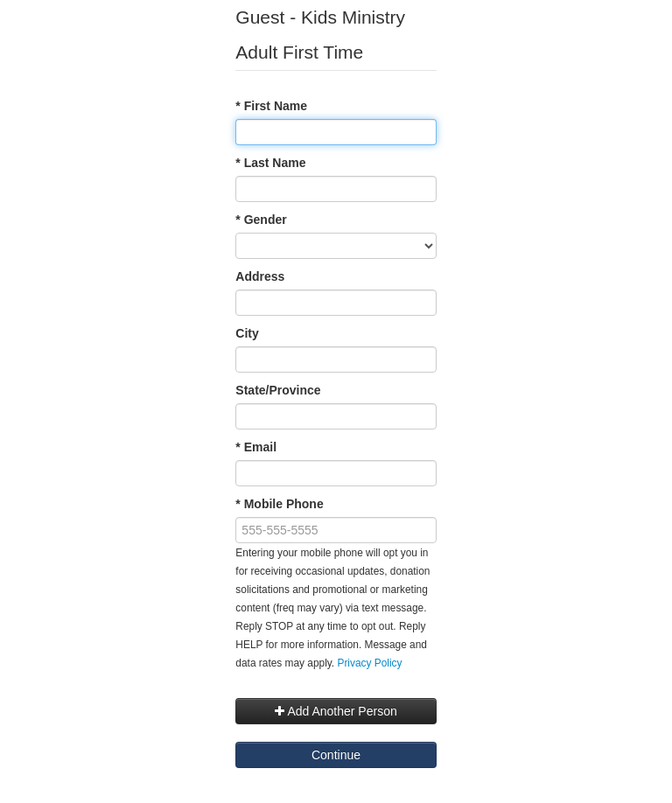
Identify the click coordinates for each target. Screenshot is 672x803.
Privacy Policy (369, 663)
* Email (256, 447)
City (247, 333)
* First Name (271, 106)
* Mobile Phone (279, 504)
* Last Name (270, 163)
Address (260, 276)
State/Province (278, 390)
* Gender (261, 220)
